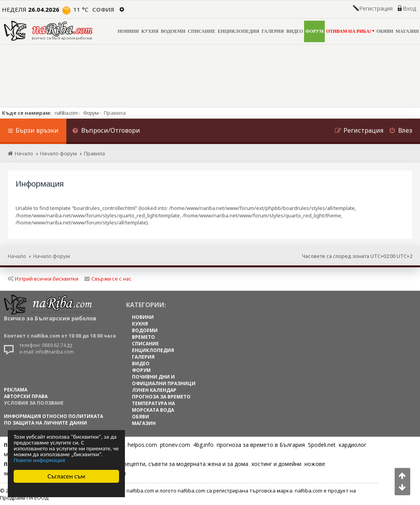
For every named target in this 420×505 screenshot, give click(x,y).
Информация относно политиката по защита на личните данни (53, 420)
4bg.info (203, 445)
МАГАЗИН (407, 31)
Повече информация (39, 460)
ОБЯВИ (385, 31)
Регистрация (376, 9)
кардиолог (353, 445)
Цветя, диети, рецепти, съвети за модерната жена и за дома (166, 464)
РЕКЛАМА (16, 390)
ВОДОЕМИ (173, 31)
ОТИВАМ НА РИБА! (350, 31)
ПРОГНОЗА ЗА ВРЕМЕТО (161, 397)
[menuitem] (106, 131)
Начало (17, 256)
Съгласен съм (67, 476)
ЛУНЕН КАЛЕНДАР (154, 390)
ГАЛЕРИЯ (273, 31)
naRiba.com (66, 113)
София (103, 9)
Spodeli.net (322, 445)
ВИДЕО (295, 31)
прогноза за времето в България (261, 445)
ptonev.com (175, 445)
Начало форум (52, 256)
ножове (315, 464)
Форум (91, 113)
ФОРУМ (314, 31)
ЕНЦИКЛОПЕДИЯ (239, 31)
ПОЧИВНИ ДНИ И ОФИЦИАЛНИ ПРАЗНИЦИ (164, 380)
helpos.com (142, 445)
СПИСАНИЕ (202, 31)
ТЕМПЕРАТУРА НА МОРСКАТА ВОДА (153, 407)
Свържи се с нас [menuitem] (108, 279)
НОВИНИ (128, 31)
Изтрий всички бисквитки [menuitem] (43, 279)
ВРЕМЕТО (143, 337)
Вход (409, 9)
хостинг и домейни (276, 464)
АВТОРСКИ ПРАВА (26, 396)
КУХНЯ (150, 31)
